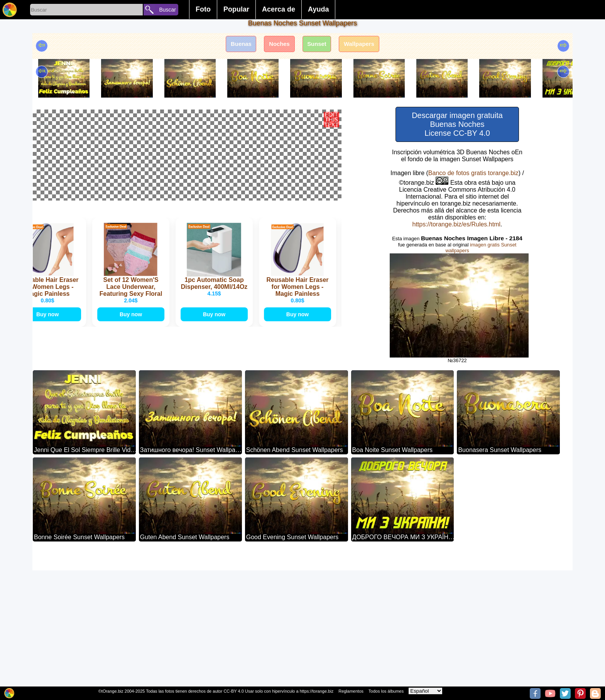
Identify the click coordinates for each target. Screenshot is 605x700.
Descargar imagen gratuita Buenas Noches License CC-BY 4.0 (457, 124)
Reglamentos (351, 691)
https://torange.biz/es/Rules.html (456, 224)
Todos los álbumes (386, 691)
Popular (236, 9)
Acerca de (279, 9)
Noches (277, 45)
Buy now (52, 464)
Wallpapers (365, 45)
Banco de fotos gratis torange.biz (473, 173)
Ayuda (318, 9)
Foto (203, 9)
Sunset (319, 45)
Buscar (167, 10)
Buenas (235, 45)
